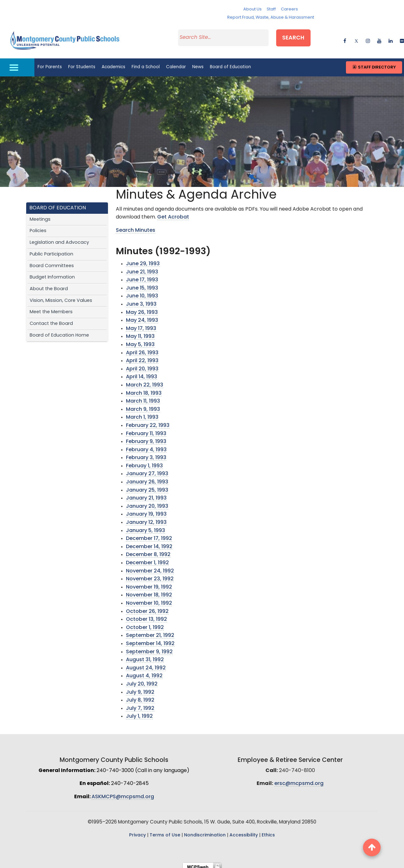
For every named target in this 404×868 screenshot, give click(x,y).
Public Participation (51, 250)
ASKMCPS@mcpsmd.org (123, 793)
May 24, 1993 (142, 316)
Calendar (176, 63)
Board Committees (52, 262)
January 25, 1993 (147, 486)
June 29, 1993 (143, 260)
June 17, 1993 (142, 276)
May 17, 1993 (141, 324)
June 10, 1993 (142, 292)
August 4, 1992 (144, 672)
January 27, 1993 (147, 470)
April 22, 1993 (142, 357)
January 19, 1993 (146, 510)
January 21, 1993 (146, 494)
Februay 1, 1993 (144, 462)
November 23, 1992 (150, 575)
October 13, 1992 (146, 615)
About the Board (49, 285)
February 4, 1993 (146, 446)
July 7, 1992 (140, 704)
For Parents (50, 63)
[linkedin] (391, 38)
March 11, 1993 (143, 397)
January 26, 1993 (147, 478)
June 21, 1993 (142, 268)
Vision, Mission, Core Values (61, 296)
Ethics (268, 831)
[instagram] (368, 38)
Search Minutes (136, 226)
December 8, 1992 (148, 551)
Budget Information (52, 273)
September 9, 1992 (149, 648)
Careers (289, 9)
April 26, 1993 (142, 349)
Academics (113, 63)
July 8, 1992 (140, 696)
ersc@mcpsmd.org (299, 780)
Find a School (146, 63)
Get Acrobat (173, 213)
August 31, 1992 (145, 656)
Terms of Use (165, 831)
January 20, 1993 (147, 502)
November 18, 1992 (149, 591)
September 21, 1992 (150, 632)
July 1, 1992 (139, 712)
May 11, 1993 (140, 332)
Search (299, 37)
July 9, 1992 (140, 688)
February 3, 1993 (146, 454)
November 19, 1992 (149, 583)
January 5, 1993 (146, 526)
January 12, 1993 (146, 518)
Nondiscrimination (205, 831)
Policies (38, 227)
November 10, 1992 (149, 599)
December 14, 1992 (149, 542)
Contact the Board (51, 320)
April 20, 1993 (142, 365)
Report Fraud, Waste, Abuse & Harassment (271, 18)
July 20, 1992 (142, 680)
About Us (252, 9)
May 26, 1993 (142, 308)
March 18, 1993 (144, 389)
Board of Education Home (59, 331)
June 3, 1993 (141, 300)
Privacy (137, 831)
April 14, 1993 (142, 373)
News (198, 63)
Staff (271, 9)
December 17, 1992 (149, 535)
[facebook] (345, 38)
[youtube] (379, 38)
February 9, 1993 (146, 438)
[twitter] (356, 38)
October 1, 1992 (145, 623)
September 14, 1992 (150, 639)
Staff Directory (374, 63)
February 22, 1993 (148, 421)
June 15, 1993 (142, 284)
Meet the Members (51, 308)
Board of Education (230, 63)
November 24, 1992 (150, 567)
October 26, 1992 (147, 607)
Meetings (40, 215)
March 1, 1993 (142, 413)
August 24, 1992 (146, 664)
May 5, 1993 (140, 341)
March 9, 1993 (143, 405)
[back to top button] (372, 847)
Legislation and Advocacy (59, 239)
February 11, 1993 (146, 429)
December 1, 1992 (147, 559)
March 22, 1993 (145, 381)
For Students (82, 63)
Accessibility (244, 831)
